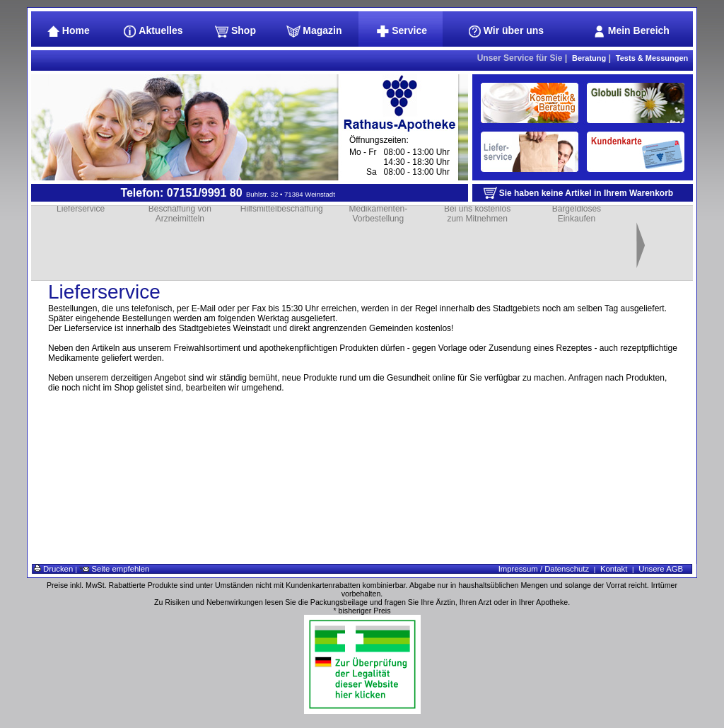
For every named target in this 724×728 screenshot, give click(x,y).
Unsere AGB (661, 569)
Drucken (53, 569)
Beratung (589, 58)
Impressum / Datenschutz (544, 569)
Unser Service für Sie (520, 58)
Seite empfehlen (114, 569)
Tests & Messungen (652, 58)
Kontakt (614, 569)
